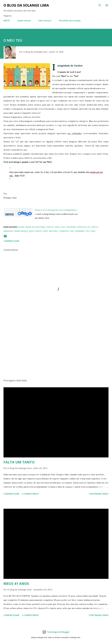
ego (63, 227)
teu (87, 231)
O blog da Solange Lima (26, 5)
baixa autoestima (35, 227)
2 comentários (30, 494)
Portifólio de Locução (70, 21)
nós (46, 231)
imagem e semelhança (16, 231)
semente (64, 231)
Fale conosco (45, 21)
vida (93, 231)
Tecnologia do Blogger (56, 632)
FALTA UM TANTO (19, 462)
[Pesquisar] (100, 5)
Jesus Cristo (36, 231)
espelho (82, 227)
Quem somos (24, 21)
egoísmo (71, 227)
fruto (95, 227)
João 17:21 (20, 176)
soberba (80, 231)
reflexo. (54, 231)
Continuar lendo (99, 494)
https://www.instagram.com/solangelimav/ (56, 210)
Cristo (50, 227)
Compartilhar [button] (11, 241)
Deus (57, 227)
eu (89, 227)
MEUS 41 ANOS (16, 583)
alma (21, 227)
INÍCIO (7, 21)
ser (72, 231)
